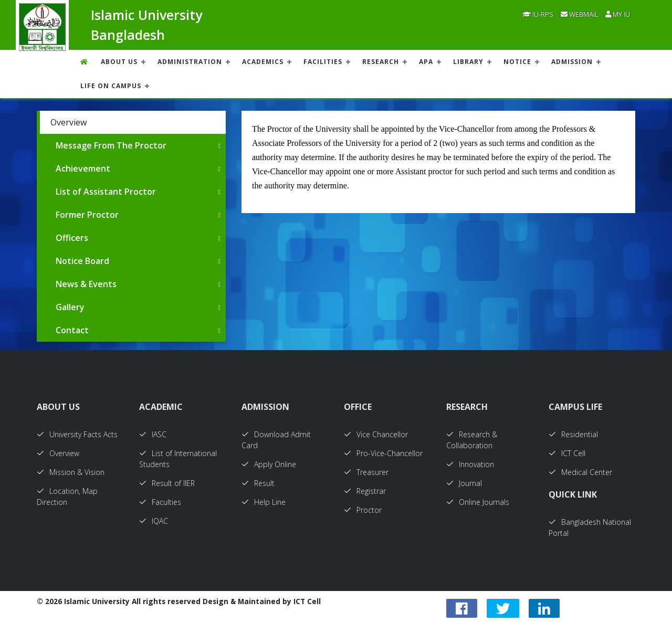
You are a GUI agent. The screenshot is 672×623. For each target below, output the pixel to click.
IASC (153, 434)
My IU (618, 14)
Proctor (363, 510)
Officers (72, 238)
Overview (69, 122)
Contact (72, 330)
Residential (573, 434)
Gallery (70, 307)
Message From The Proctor (111, 145)
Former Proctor (87, 215)
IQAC (154, 521)
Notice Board (82, 261)
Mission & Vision (71, 472)
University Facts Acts (77, 434)
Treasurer (366, 472)
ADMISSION (572, 62)
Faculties (160, 502)
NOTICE (517, 62)
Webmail (579, 14)
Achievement (83, 168)
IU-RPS (538, 14)
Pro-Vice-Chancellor (383, 453)
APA (426, 62)
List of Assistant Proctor (106, 192)
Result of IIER (167, 483)
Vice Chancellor (376, 434)
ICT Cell (567, 453)
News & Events (86, 284)
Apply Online (269, 464)
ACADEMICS (263, 62)
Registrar (365, 491)
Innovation (470, 464)
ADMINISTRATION (190, 62)
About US (119, 62)
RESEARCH (381, 62)
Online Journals (478, 502)
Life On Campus (111, 86)
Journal (464, 483)
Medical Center (580, 472)
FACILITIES (323, 62)
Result (258, 483)
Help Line (264, 502)
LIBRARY (468, 62)
